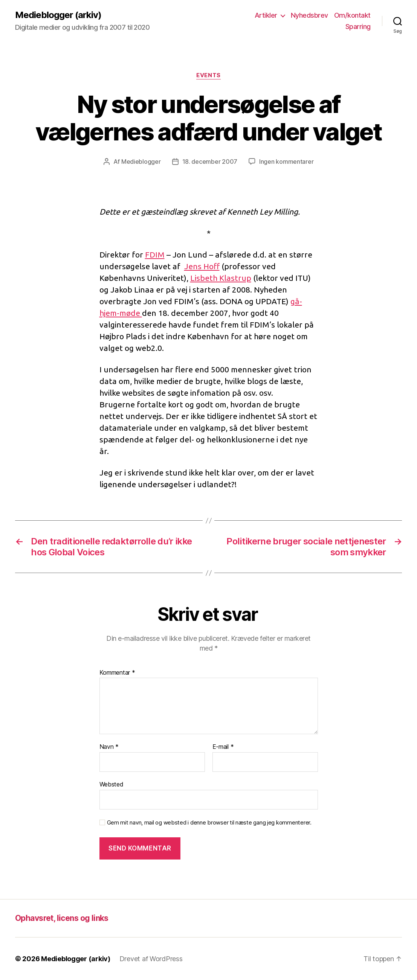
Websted (112, 784)
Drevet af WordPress (151, 959)
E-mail (223, 747)
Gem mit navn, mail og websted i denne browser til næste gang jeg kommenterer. (209, 823)
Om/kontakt (352, 15)
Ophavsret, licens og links (62, 918)
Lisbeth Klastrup (221, 278)
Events (208, 75)
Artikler (266, 15)
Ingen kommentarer (286, 162)
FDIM (155, 255)
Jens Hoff (202, 266)
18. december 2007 (210, 162)
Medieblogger (141, 162)
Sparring (358, 27)
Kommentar (117, 673)
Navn (109, 747)
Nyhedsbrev (309, 15)
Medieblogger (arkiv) (58, 15)
